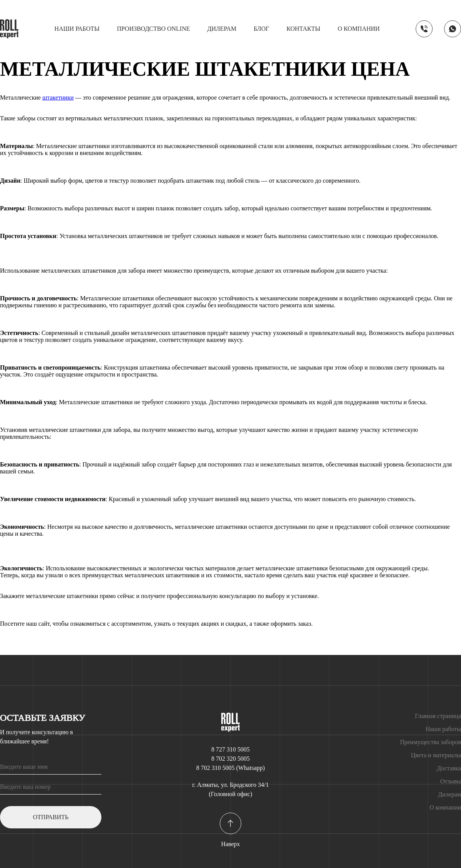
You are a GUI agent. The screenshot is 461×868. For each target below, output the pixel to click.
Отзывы (451, 781)
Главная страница (438, 716)
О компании (359, 29)
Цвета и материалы (436, 755)
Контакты (303, 29)
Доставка (449, 768)
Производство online (153, 29)
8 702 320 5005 (230, 759)
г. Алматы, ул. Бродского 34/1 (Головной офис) (230, 789)
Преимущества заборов (430, 742)
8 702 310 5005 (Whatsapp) (231, 768)
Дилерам (222, 29)
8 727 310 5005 (230, 749)
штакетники (58, 97)
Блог (261, 29)
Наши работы (77, 29)
